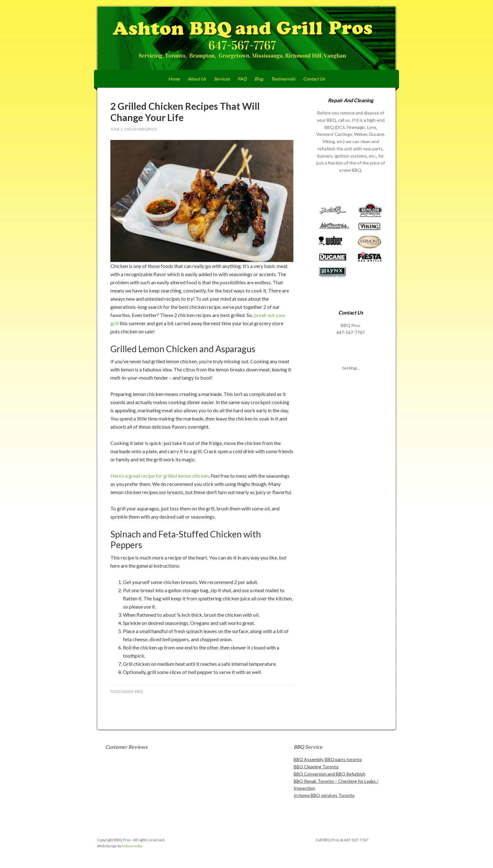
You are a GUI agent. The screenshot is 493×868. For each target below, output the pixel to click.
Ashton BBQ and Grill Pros (246, 38)
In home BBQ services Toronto (324, 795)
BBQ (139, 691)
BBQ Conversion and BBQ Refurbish (330, 774)
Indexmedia (132, 846)
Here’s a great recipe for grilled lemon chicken (160, 476)
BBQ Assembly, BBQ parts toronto (328, 759)
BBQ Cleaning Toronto (316, 767)
